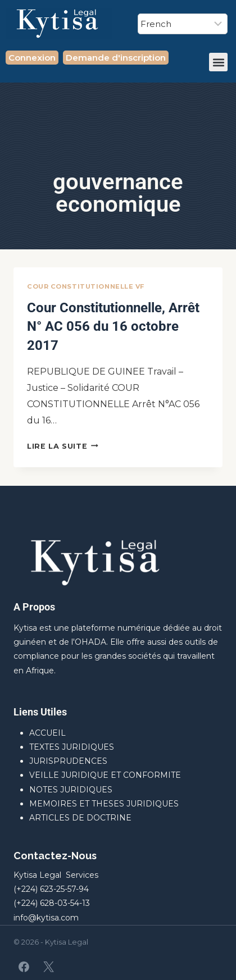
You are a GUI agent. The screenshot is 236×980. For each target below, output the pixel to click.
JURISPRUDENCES (68, 761)
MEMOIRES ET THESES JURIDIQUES (104, 804)
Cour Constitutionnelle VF (86, 286)
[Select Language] (183, 24)
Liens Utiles (40, 712)
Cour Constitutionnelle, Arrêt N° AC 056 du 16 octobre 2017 (113, 327)
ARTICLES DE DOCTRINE (80, 818)
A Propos (34, 607)
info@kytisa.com (46, 918)
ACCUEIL (47, 733)
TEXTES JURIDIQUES (72, 747)
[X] (48, 967)
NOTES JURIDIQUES (71, 790)
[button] (218, 62)
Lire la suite (63, 446)
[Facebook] (24, 967)
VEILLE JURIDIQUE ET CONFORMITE (105, 775)
